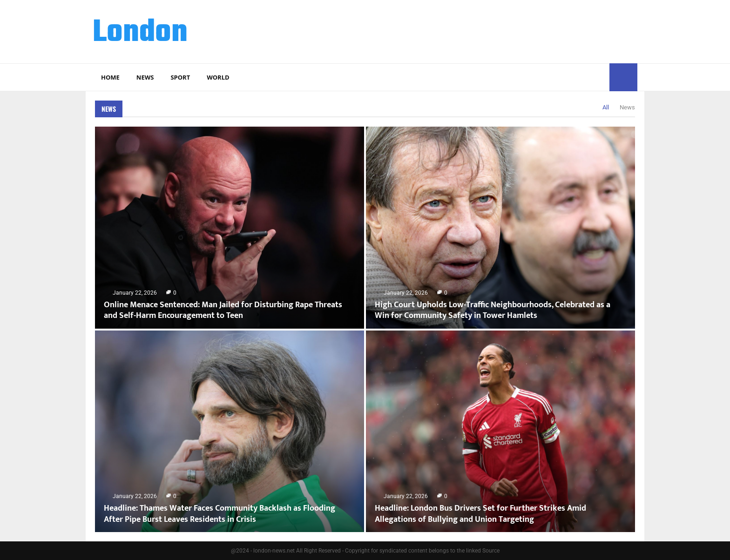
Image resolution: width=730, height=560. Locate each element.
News (145, 77)
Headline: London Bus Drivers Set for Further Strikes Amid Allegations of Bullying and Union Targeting (480, 514)
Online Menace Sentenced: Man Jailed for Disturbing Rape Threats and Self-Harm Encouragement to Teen (223, 310)
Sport (180, 77)
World (218, 77)
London (140, 33)
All (606, 107)
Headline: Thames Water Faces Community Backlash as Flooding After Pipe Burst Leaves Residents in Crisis (220, 514)
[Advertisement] (468, 30)
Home (110, 77)
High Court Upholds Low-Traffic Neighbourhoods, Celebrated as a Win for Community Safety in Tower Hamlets (493, 310)
